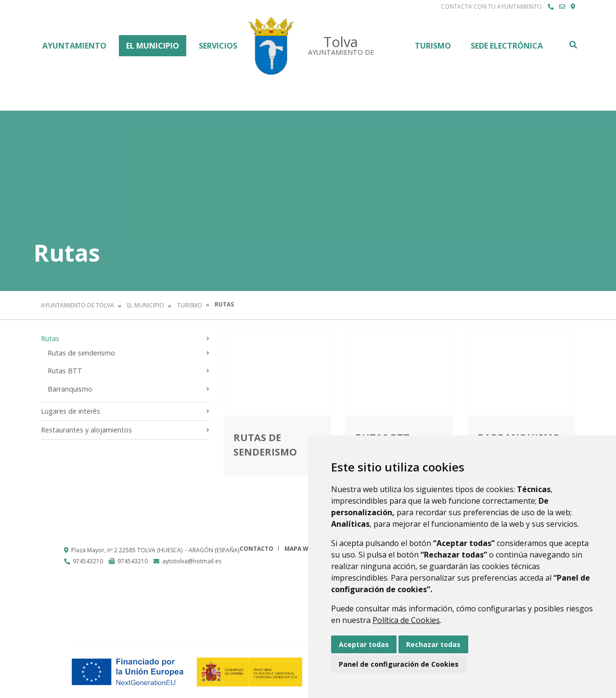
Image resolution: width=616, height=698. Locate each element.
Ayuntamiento (74, 46)
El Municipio (153, 46)
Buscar (573, 45)
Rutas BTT (65, 371)
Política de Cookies (406, 620)
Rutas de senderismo (81, 353)
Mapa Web (300, 549)
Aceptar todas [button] (364, 644)
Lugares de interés (71, 411)
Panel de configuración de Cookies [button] (399, 664)
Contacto (257, 549)
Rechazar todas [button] (433, 644)
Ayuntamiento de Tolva (77, 305)
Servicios (218, 46)
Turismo (433, 46)
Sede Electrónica (507, 46)
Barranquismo (70, 389)
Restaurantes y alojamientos (86, 430)
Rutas (50, 338)
